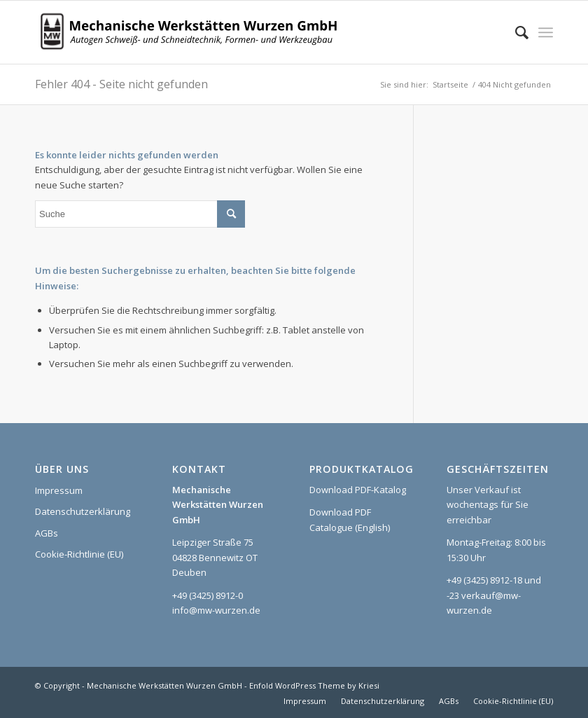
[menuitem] (515, 32)
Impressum (59, 490)
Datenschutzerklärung (83, 511)
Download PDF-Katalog (358, 490)
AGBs (47, 533)
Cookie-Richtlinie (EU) (79, 554)
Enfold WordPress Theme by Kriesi (314, 685)
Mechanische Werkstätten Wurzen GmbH (164, 685)
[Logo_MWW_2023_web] (192, 32)
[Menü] (546, 32)
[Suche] (515, 32)
